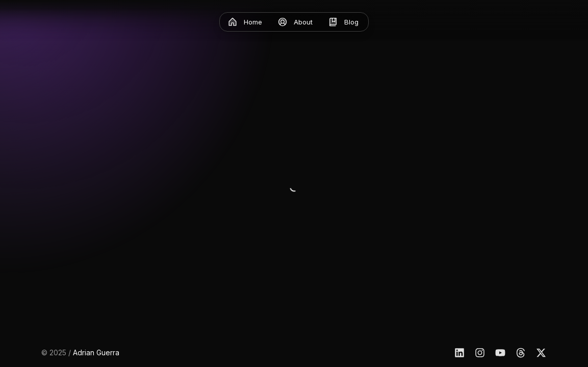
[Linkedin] (459, 353)
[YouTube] (500, 353)
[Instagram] (480, 353)
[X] (541, 353)
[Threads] (521, 353)
